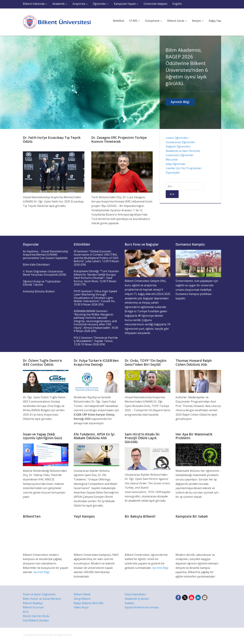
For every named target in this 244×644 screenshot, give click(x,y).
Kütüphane (152, 21)
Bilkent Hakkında (34, 4)
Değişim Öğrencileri (178, 146)
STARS (133, 21)
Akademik (59, 4)
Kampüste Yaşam (125, 4)
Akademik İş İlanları (137, 599)
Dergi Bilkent (82, 599)
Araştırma (79, 4)
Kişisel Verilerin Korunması (142, 607)
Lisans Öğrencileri (177, 138)
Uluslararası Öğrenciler (180, 142)
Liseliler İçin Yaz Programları (184, 168)
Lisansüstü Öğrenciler (180, 155)
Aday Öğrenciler (176, 164)
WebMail (118, 21)
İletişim (196, 21)
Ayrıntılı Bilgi (180, 102)
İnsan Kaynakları (135, 594)
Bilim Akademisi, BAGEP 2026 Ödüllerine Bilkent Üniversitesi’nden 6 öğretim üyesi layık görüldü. (187, 67)
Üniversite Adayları (155, 4)
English (177, 4)
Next (238, 82)
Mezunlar (172, 160)
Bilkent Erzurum (33, 607)
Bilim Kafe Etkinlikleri (36, 265)
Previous (6, 82)
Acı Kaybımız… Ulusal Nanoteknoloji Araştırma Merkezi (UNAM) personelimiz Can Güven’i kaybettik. (45, 255)
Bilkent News (82, 594)
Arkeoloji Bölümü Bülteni (39, 291)
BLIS (26, 612)
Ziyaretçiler (173, 173)
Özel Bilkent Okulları (36, 620)
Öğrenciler (99, 4)
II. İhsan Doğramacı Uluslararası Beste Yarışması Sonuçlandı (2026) (44, 273)
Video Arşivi (81, 607)
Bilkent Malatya (33, 603)
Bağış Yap (215, 21)
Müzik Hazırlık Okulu (36, 616)
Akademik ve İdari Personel (183, 151)
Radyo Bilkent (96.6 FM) (88, 603)
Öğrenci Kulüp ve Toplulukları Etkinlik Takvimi (42, 283)
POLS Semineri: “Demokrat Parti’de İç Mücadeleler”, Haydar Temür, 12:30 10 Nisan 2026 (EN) (96, 341)
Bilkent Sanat (176, 21)
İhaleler (129, 603)
